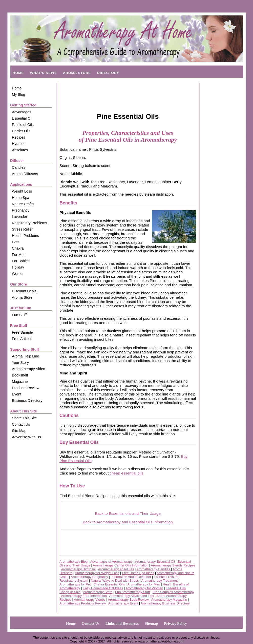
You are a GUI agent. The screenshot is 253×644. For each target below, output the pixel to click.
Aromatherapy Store (98, 592)
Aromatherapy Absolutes (116, 569)
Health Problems (25, 236)
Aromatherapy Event (123, 603)
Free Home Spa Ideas (138, 573)
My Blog (18, 94)
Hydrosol (19, 144)
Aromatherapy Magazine (169, 600)
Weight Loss (22, 191)
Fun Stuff (19, 315)
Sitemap (151, 623)
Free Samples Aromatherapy (173, 592)
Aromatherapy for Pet (75, 584)
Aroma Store (22, 297)
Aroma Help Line (26, 356)
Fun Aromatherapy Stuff (132, 592)
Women (18, 274)
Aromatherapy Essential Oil (155, 562)
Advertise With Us (26, 437)
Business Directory (27, 401)
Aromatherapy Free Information (84, 596)
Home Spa (20, 198)
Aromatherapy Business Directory (165, 603)
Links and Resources (122, 623)
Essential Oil (22, 118)
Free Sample (22, 332)
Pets (16, 242)
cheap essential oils (126, 473)
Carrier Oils (21, 131)
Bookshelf (20, 375)
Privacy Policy (175, 623)
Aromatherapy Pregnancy (89, 577)
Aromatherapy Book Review (128, 600)
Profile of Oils (23, 125)
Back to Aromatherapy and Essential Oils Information (128, 522)
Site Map (19, 431)
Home (17, 88)
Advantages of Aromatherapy (111, 562)
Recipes (18, 137)
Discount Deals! (25, 291)
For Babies (21, 261)
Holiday (18, 267)
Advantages (22, 112)
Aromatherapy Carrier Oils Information (121, 565)
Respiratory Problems (29, 223)
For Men (19, 255)
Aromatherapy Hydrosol (78, 569)
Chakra (18, 248)
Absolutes (20, 150)
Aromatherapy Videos (90, 600)
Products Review (26, 388)
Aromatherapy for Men (144, 584)
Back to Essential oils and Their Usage (128, 513)
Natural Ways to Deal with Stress (115, 581)
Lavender (19, 217)
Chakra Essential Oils (109, 584)
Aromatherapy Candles (154, 569)
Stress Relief (22, 229)
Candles (19, 167)
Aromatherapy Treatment (159, 581)
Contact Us (21, 424)
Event (17, 394)
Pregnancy (21, 210)
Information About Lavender (131, 577)
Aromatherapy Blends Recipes (173, 565)
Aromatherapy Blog (73, 562)
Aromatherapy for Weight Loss (97, 573)
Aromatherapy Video (28, 369)
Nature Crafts (23, 204)
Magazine (20, 382)
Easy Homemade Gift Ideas (103, 588)
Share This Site (24, 418)
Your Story (20, 363)
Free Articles (22, 339)
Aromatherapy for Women (144, 588)
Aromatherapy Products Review (83, 603)
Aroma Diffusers (25, 174)
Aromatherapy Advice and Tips (132, 596)
